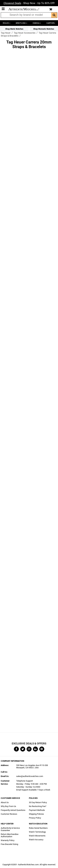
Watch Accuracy (36, 840)
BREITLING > (21, 23)
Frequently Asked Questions (13, 810)
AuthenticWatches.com (26, 9)
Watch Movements (37, 836)
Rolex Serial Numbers (38, 828)
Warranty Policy (8, 840)
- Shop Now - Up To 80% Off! (29, 3)
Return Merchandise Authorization (10, 835)
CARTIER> (51, 23)
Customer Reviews (9, 814)
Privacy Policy (35, 818)
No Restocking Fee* (38, 806)
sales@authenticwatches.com (30, 776)
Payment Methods (37, 810)
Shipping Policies (36, 814)
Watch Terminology (37, 832)
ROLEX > (7, 23)
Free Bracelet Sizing (9, 844)
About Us (5, 802)
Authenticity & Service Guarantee (10, 829)
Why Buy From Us (8, 806)
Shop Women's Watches (44, 29)
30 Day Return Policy (38, 802)
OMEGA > (37, 23)
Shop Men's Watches (14, 29)
